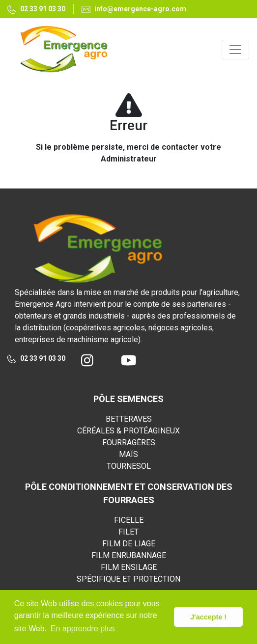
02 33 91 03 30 (36, 359)
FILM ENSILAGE (129, 567)
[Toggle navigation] (235, 50)
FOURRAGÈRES (129, 443)
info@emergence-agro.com (134, 9)
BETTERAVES (129, 419)
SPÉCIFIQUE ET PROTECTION (128, 579)
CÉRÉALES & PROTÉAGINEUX (128, 431)
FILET (128, 532)
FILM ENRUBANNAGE (129, 555)
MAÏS (128, 454)
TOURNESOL (129, 466)
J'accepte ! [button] (208, 617)
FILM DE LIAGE (129, 544)
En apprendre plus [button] (83, 629)
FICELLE (129, 520)
